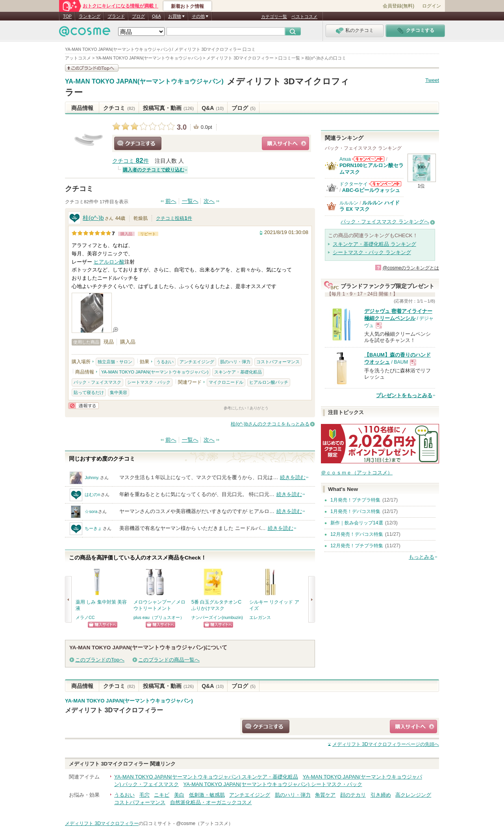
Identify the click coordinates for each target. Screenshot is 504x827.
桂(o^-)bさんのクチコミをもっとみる (270, 424)
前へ (171, 201)
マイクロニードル (226, 382)
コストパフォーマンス (278, 362)
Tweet (432, 80)
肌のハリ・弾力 (235, 362)
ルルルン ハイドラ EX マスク (370, 206)
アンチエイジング (197, 362)
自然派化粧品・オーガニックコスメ (211, 802)
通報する (83, 406)
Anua (345, 159)
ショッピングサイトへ (285, 143)
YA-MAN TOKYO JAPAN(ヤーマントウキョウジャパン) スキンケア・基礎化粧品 (206, 777)
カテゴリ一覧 (274, 17)
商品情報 (82, 108)
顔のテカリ (353, 795)
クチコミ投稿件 (174, 218)
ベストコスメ (304, 17)
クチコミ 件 (131, 161)
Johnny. (92, 478)
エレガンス (260, 617)
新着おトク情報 (187, 6)
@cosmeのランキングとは (411, 268)
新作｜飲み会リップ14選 (357, 523)
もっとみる (422, 557)
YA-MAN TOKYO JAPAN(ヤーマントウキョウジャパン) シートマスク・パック (273, 784)
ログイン (432, 6)
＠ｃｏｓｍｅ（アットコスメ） (357, 473)
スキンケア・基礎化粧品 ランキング (374, 244)
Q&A (157, 16)
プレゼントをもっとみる (404, 395)
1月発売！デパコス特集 (355, 511)
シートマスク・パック (149, 382)
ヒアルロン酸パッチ (269, 382)
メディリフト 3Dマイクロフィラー (114, 710)
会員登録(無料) (398, 6)
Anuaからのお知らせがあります (368, 159)
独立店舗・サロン (115, 362)
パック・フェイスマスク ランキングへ (385, 222)
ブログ (138, 16)
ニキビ (162, 795)
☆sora (91, 511)
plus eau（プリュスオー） (159, 617)
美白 (179, 795)
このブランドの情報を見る (92, 68)
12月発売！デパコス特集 (357, 534)
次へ (209, 201)
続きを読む (293, 477)
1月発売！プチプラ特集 (355, 500)
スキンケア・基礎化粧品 (238, 372)
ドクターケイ (354, 184)
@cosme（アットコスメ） (205, 823)
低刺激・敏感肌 (207, 795)
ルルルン (349, 203)
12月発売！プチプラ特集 (357, 546)
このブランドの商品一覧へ (169, 660)
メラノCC (85, 617)
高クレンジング (413, 795)
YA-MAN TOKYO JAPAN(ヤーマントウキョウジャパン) (144, 82)
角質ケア (325, 795)
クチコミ (119, 108)
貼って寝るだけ (89, 392)
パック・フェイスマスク (97, 382)
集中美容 (119, 392)
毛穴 (145, 795)
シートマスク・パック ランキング (372, 252)
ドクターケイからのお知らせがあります (385, 184)
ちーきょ (93, 528)
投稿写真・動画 (168, 108)
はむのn (92, 494)
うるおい (165, 362)
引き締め (381, 795)
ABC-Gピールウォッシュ (371, 190)
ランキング (90, 16)
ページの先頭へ (386, 744)
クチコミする (138, 143)
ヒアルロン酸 (109, 262)
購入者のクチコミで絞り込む (154, 170)
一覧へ (190, 201)
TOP (67, 16)
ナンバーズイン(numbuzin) (217, 617)
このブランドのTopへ (100, 660)
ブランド (116, 16)
